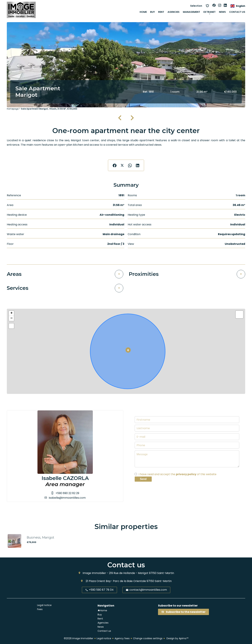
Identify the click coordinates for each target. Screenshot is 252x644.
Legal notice (104, 638)
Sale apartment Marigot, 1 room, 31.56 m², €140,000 (49, 109)
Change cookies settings (148, 638)
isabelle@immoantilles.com (67, 498)
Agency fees (122, 638)
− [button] (11, 318)
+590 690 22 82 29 (67, 493)
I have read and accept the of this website (178, 474)
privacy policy (186, 474)
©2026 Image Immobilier (79, 638)
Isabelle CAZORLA (65, 478)
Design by (177, 638)
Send (143, 479)
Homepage (13, 109)
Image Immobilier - (95, 573)
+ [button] (11, 313)
